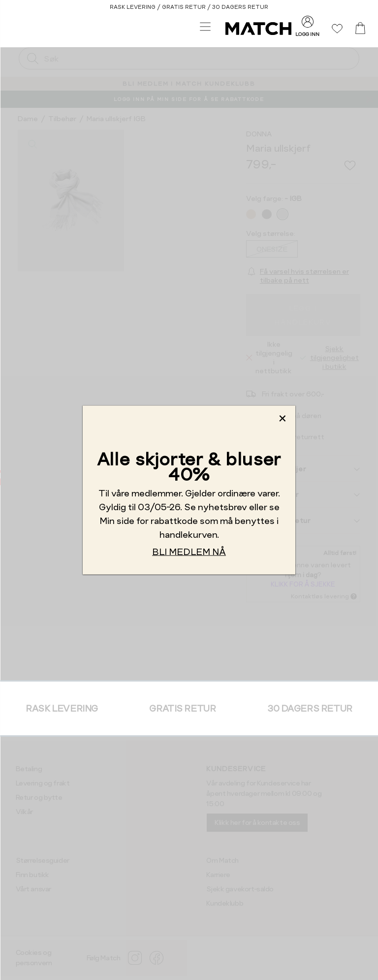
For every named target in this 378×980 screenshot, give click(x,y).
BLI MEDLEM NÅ (189, 552)
